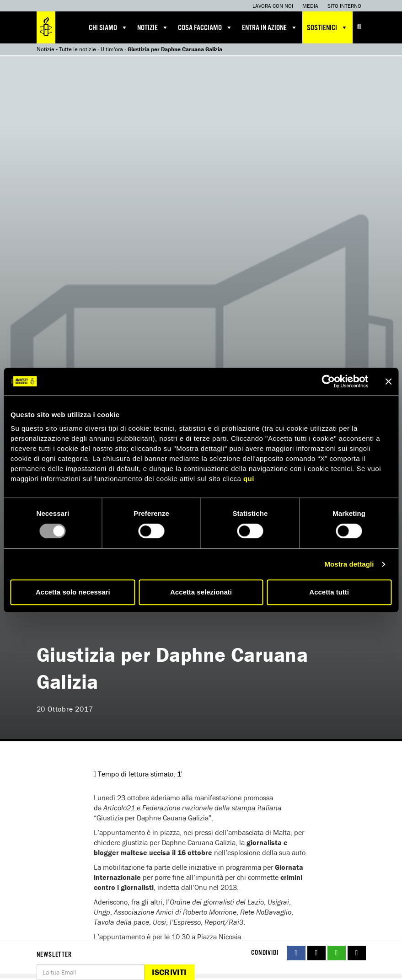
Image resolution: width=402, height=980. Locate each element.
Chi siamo (108, 27)
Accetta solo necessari (73, 592)
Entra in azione (270, 27)
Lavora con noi (273, 6)
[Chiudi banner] (388, 381)
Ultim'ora (112, 49)
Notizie (153, 27)
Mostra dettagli (349, 564)
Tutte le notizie (78, 49)
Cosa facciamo (205, 27)
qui (249, 479)
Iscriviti (169, 972)
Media (310, 6)
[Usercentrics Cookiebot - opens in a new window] (328, 381)
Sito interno (344, 6)
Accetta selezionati (201, 592)
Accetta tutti (329, 592)
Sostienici (327, 27)
